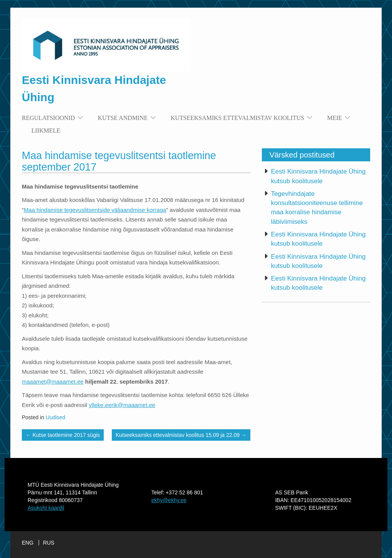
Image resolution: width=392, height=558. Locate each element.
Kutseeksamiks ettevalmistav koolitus (238, 118)
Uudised (55, 417)
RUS (49, 543)
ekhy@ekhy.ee (169, 500)
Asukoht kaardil (46, 508)
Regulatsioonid (48, 118)
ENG (28, 543)
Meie (335, 118)
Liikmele (46, 130)
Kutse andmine (123, 118)
